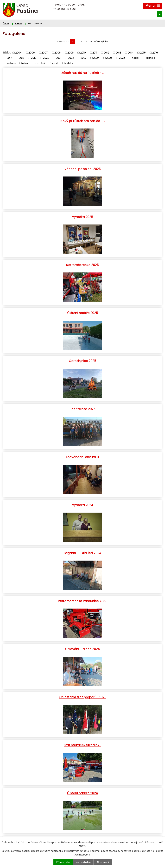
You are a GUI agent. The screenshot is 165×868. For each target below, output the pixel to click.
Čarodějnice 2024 (123, 453)
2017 (9, 58)
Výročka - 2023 (122, 500)
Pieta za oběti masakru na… (43, 500)
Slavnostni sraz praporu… (122, 548)
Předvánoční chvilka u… (43, 263)
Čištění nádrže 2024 (122, 405)
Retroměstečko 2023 (43, 548)
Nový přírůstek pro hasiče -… (123, 73)
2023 (84, 58)
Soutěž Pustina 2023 (43, 690)
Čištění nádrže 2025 (123, 168)
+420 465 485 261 (64, 9)
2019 (34, 58)
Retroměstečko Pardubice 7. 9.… (123, 310)
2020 (46, 58)
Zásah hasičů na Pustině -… (43, 73)
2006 (32, 52)
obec (26, 63)
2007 (45, 52)
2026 (122, 58)
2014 (131, 52)
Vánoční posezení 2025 (43, 120)
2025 (109, 58)
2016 (155, 52)
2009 (70, 52)
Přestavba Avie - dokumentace (122, 595)
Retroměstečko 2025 (43, 168)
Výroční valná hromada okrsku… (43, 737)
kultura (11, 63)
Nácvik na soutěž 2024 (43, 453)
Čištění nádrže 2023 (122, 643)
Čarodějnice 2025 (43, 215)
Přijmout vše (61, 862)
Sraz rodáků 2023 (43, 643)
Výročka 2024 (123, 263)
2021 (59, 58)
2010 (83, 52)
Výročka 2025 (122, 120)
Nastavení (105, 862)
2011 (95, 52)
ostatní (40, 63)
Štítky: (7, 52)
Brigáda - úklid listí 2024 (43, 310)
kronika (150, 58)
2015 (143, 52)
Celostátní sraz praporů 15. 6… (122, 358)
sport (55, 63)
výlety (69, 63)
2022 (71, 58)
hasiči (135, 58)
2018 (22, 58)
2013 (118, 52)
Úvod (6, 24)
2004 (19, 52)
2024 (96, 58)
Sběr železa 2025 (123, 215)
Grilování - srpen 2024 (43, 358)
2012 (106, 52)
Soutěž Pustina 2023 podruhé (123, 690)
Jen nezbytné (83, 862)
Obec (19, 24)
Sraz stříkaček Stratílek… (43, 405)
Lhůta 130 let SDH (43, 595)
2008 (58, 52)
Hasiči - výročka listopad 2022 (123, 737)
